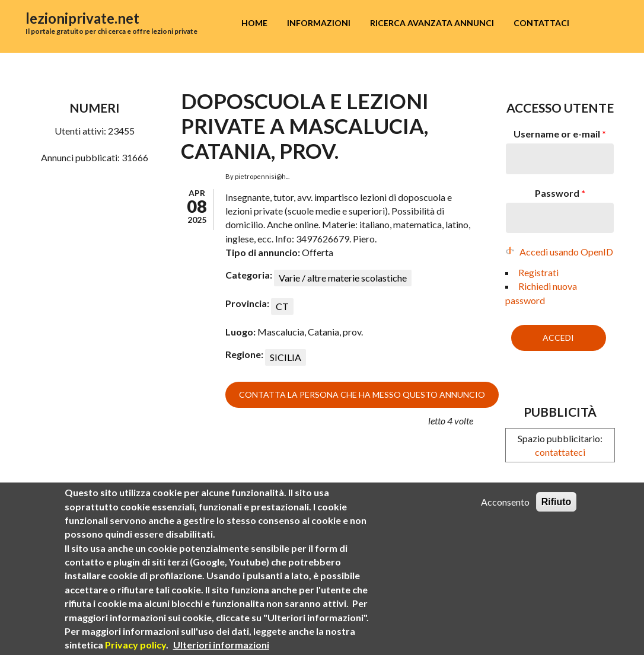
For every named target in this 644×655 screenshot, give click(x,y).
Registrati (538, 272)
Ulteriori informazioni (221, 646)
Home (254, 23)
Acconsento (505, 503)
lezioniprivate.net (82, 18)
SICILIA (286, 357)
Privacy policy (136, 646)
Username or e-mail (560, 134)
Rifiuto (557, 503)
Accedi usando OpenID (566, 252)
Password (560, 193)
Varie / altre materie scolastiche (343, 278)
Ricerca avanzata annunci (432, 23)
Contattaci (541, 23)
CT (282, 306)
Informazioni (319, 23)
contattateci (560, 452)
